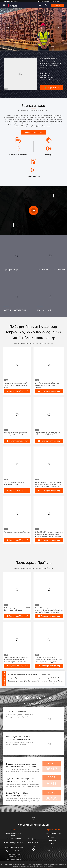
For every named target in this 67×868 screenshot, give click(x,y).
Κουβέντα (57, 5)
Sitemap (54, 847)
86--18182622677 (59, 1)
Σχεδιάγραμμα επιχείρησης (54, 833)
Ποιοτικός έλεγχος (54, 840)
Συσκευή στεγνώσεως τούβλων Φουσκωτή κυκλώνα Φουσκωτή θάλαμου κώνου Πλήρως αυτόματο (36, 682)
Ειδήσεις (54, 844)
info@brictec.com (44, 1)
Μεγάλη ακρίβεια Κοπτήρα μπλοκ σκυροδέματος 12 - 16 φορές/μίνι (29, 675)
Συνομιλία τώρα (51, 88)
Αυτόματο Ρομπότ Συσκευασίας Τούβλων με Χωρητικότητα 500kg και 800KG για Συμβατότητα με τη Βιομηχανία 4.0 (36, 678)
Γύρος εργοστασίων (54, 837)
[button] (27, 49)
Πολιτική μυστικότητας (54, 851)
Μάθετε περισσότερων (34, 132)
